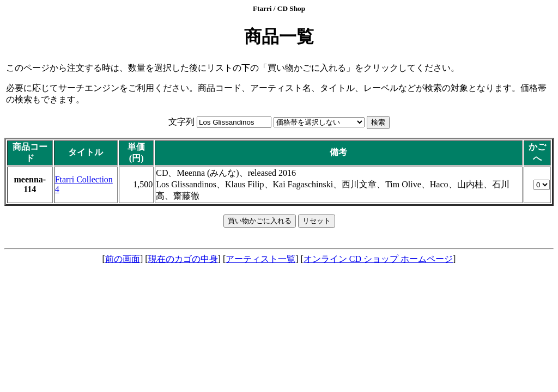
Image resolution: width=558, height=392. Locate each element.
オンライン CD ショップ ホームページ (378, 259)
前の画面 (123, 259)
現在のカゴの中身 (183, 259)
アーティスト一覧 (260, 259)
